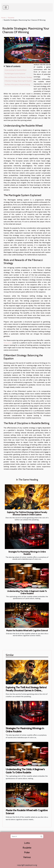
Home (3, 18)
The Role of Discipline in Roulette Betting (17, 85)
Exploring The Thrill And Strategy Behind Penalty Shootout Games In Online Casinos (27, 513)
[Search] (27, 836)
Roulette (11, 18)
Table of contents (13, 66)
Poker (27, 852)
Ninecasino (8, 343)
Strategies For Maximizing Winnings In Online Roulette (27, 553)
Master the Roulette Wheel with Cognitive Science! (27, 631)
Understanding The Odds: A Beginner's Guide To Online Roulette (27, 592)
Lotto (27, 843)
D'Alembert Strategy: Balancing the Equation (18, 81)
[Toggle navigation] (6, 7)
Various (27, 857)
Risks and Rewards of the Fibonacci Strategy (18, 77)
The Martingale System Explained (15, 74)
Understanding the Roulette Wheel (16, 70)
